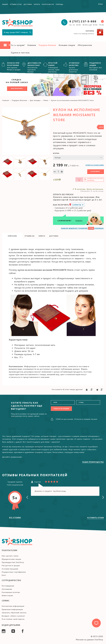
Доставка (28, 4)
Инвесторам (7, 595)
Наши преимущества (93, 462)
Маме (46, 100)
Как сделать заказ (10, 556)
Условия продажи (10, 569)
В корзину (95, 171)
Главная (6, 100)
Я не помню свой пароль (13, 619)
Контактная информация (13, 606)
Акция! (5, 4)
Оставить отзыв (95, 518)
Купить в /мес (95, 179)
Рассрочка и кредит (11, 565)
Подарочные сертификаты (14, 572)
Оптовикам (7, 589)
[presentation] (27, 497)
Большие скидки (67, 45)
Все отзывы (15, 517)
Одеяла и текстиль (20, 53)
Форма (56, 153)
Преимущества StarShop (13, 562)
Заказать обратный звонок (14, 613)
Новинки (32, 45)
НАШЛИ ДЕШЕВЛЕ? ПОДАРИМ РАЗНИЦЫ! (82, 228)
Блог (4, 575)
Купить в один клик (95, 165)
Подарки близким (47, 45)
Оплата (37, 4)
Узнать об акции (61, 409)
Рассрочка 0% (48, 4)
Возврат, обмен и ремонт (13, 616)
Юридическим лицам (11, 559)
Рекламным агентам (11, 592)
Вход (100, 4)
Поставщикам (8, 586)
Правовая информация (12, 609)
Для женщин (35, 100)
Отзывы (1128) (16, 4)
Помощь (59, 4)
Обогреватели (85, 45)
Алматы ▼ (78, 205)
